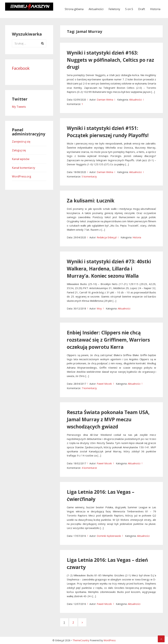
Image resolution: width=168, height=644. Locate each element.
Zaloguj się (19, 150)
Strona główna (74, 9)
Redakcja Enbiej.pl (107, 237)
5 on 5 (129, 9)
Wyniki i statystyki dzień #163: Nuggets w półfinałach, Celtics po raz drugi (110, 60)
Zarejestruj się (21, 142)
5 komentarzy (89, 177)
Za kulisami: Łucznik (91, 201)
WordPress (110, 640)
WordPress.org (22, 176)
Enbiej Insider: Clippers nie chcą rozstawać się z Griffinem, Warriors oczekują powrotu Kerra (108, 340)
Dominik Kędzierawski (109, 536)
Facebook (21, 68)
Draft (142, 9)
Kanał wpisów (21, 159)
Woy (99, 308)
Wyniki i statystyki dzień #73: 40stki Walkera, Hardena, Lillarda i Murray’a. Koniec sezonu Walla (109, 269)
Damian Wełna (105, 100)
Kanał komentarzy (24, 168)
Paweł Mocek (104, 384)
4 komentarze (89, 468)
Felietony (114, 9)
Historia (155, 9)
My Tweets (19, 107)
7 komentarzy (89, 388)
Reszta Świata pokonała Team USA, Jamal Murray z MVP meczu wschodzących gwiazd (108, 419)
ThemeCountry (81, 640)
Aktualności (96, 9)
